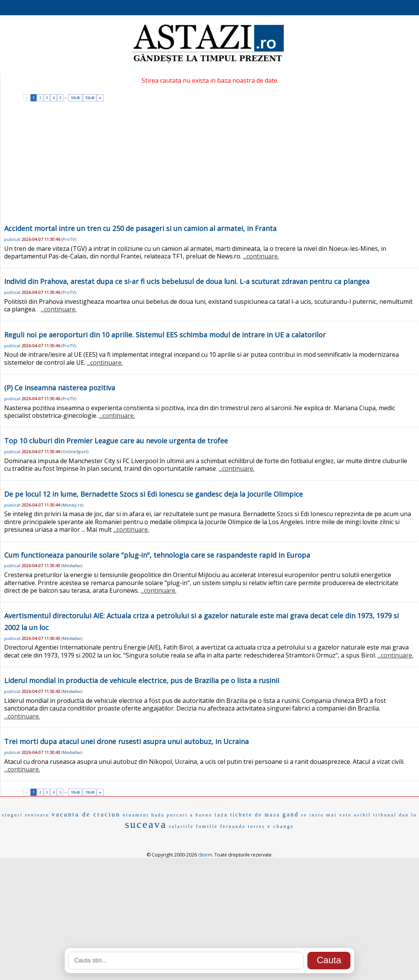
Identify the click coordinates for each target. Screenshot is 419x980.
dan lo (408, 815)
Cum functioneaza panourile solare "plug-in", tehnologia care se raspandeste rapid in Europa (157, 555)
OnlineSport (75, 452)
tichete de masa (255, 815)
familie (207, 826)
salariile (181, 826)
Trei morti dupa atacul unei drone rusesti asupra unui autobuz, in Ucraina (126, 741)
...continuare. (261, 256)
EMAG (209, 803)
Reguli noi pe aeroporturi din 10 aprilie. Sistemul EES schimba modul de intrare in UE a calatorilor (165, 335)
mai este (339, 815)
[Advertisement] (210, 165)
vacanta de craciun (86, 814)
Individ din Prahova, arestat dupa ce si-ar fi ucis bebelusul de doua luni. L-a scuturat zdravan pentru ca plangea (187, 281)
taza (221, 815)
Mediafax (72, 565)
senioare (37, 815)
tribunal (385, 815)
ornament (136, 815)
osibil (362, 815)
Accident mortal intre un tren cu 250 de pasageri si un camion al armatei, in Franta (140, 228)
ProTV (69, 239)
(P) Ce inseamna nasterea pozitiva (60, 388)
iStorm (205, 855)
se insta (313, 815)
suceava (146, 824)
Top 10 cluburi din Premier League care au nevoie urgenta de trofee (116, 441)
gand (290, 814)
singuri (12, 815)
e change (281, 826)
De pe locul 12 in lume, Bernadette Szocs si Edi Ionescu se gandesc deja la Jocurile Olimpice (154, 494)
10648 (75, 98)
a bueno (201, 815)
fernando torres (243, 826)
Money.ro (72, 505)
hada (158, 815)
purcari (177, 815)
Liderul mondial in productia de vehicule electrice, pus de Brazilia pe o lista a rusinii (142, 680)
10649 (90, 98)
